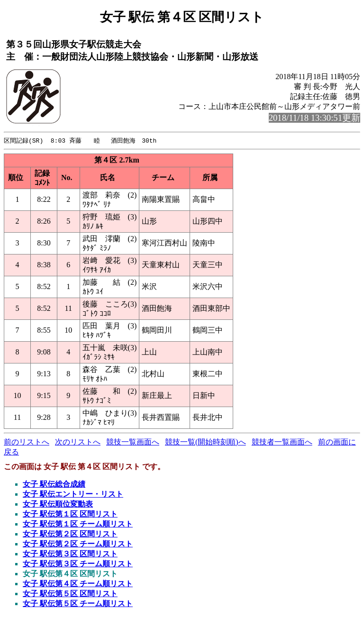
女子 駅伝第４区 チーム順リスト (78, 584)
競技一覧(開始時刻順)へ (205, 442)
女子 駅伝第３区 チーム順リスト (78, 564)
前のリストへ (27, 442)
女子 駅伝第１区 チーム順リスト (78, 524)
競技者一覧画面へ (282, 442)
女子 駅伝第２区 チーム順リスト (78, 544)
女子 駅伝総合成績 (54, 485)
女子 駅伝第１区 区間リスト (70, 514)
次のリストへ (78, 442)
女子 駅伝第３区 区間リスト (70, 554)
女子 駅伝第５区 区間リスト (70, 594)
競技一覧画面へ (133, 442)
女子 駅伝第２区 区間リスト (70, 534)
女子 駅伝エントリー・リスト (73, 495)
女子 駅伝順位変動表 (58, 504)
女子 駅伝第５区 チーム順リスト (78, 604)
